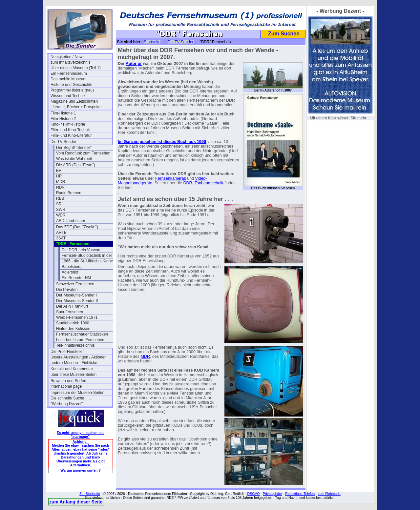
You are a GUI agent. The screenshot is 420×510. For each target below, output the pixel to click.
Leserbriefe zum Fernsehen (80, 340)
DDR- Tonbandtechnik (203, 183)
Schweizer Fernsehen (75, 284)
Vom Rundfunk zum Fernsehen (83, 153)
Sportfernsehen (70, 312)
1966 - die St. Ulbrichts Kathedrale (92, 261)
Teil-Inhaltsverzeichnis (75, 345)
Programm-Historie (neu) (72, 90)
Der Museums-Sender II (77, 301)
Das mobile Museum (68, 79)
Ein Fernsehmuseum (69, 73)
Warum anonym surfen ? (81, 470)
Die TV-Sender (63, 142)
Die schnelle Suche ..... (71, 398)
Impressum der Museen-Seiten (77, 393)
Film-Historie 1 (63, 113)
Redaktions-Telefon (300, 494)
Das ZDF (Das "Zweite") (77, 227)
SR (59, 204)
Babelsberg (72, 267)
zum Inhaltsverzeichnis (70, 62)
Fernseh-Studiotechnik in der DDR (92, 255)
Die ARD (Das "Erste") (76, 165)
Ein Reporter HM (76, 278)
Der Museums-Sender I (76, 295)
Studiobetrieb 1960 (73, 323)
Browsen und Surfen (68, 381)
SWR (61, 210)
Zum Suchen (284, 34)
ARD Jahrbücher (71, 221)
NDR (60, 187)
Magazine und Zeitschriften (74, 101)
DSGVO (254, 494)
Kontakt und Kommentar (72, 369)
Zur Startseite (90, 494)
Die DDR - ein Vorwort (81, 250)
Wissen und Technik (68, 96)
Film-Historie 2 (63, 119)
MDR (61, 182)
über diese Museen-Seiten (73, 375)
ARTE (61, 233)
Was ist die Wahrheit (74, 159)
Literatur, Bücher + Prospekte (76, 107)
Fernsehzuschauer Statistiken (82, 334)
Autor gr (134, 64)
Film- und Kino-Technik (71, 130)
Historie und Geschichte (71, 85)
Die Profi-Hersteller (67, 352)
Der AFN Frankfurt (72, 306)
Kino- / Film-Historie (68, 124)
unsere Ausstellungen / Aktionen (79, 357)
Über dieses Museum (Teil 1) (76, 68)
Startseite (152, 42)
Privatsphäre (273, 494)
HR (59, 176)
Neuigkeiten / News (67, 57)
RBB (60, 198)
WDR (61, 215)
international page (66, 386)
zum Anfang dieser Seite (76, 502)
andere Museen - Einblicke (74, 363)
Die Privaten (67, 290)
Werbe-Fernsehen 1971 (77, 317)
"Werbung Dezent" (67, 404)
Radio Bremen (69, 193)
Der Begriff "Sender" (74, 148)
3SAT (61, 238)
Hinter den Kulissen (73, 329)
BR (59, 171)
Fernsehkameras (171, 178)
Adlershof (70, 272)
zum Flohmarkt (329, 494)
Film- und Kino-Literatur (71, 135)
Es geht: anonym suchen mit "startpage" (80, 435)
